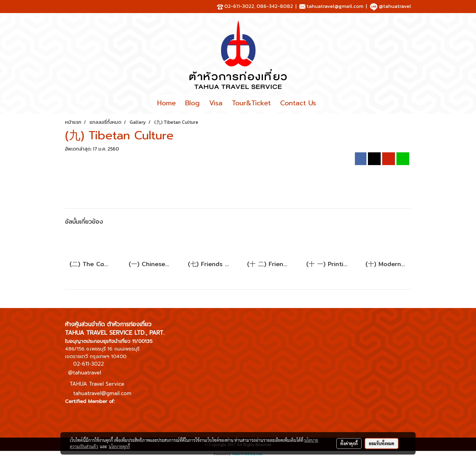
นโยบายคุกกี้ (119, 446)
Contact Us (298, 103)
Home (167, 103)
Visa (216, 103)
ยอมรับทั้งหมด (382, 443)
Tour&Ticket (251, 103)
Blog (192, 103)
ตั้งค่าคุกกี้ (349, 443)
